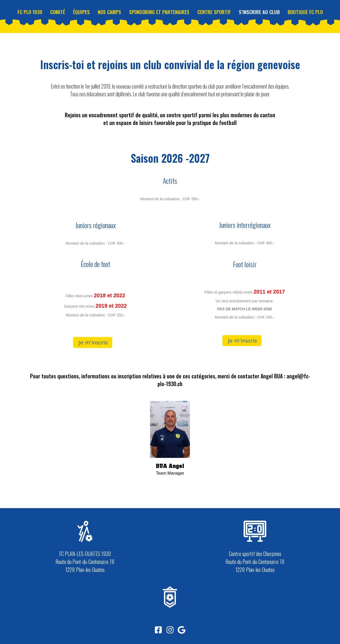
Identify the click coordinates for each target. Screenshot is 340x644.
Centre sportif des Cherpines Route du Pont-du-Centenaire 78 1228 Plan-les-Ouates (255, 562)
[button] (158, 630)
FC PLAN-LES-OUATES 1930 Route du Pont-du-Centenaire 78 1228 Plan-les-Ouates (85, 562)
